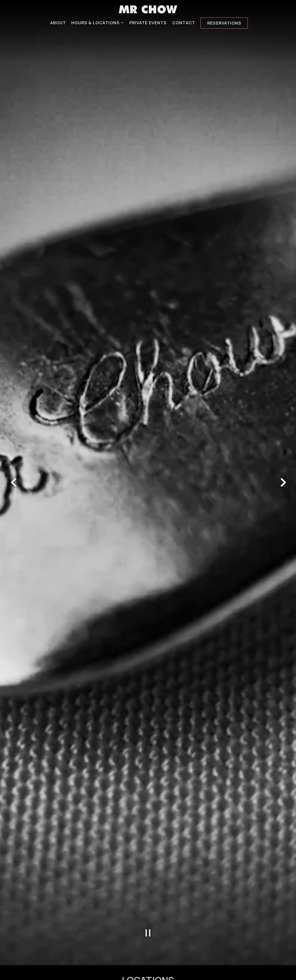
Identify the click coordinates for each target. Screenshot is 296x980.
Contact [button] (184, 23)
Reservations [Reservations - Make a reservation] (224, 23)
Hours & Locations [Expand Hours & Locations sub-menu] (98, 22)
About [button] (58, 23)
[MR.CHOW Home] (148, 9)
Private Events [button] (148, 23)
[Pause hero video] (148, 808)
